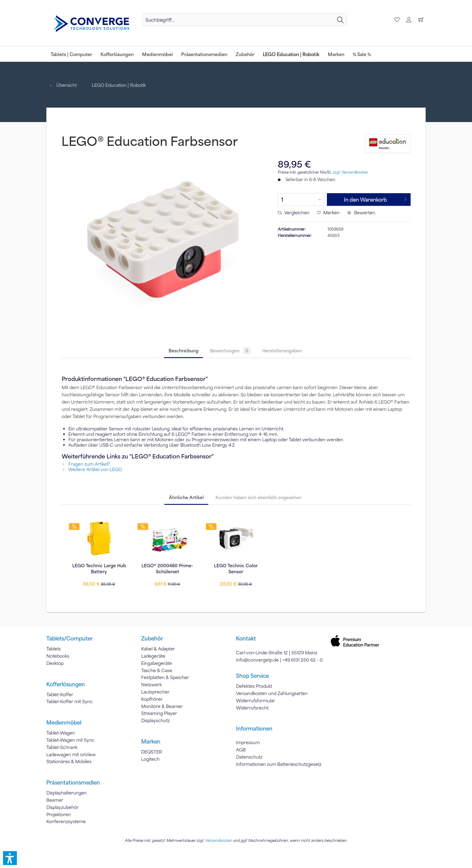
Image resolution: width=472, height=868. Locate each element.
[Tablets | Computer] (71, 54)
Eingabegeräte (157, 663)
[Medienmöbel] (157, 54)
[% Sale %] (362, 54)
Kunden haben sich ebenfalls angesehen (259, 497)
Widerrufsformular (256, 700)
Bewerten (361, 212)
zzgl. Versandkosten (350, 172)
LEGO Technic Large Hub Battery (99, 568)
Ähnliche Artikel (186, 497)
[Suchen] (340, 20)
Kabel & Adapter (158, 649)
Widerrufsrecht (252, 708)
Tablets (54, 649)
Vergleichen (294, 212)
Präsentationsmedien (73, 782)
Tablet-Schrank (62, 747)
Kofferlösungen (66, 684)
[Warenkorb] (421, 20)
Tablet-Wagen (61, 733)
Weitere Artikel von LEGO (92, 469)
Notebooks (58, 656)
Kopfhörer (152, 699)
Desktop (55, 663)
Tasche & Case (157, 670)
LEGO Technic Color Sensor (236, 568)
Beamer (55, 800)
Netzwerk (151, 684)
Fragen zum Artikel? (86, 464)
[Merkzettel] (396, 20)
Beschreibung (183, 351)
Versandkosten (218, 840)
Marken (151, 741)
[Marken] (336, 54)
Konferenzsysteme (66, 821)
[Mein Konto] (408, 20)
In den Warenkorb (375, 199)
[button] (10, 858)
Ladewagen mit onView (71, 754)
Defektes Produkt (254, 686)
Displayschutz (155, 720)
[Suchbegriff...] (245, 20)
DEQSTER (152, 752)
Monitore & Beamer (162, 706)
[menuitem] (245, 20)
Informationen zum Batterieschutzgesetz (279, 764)
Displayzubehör (62, 807)
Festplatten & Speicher (165, 677)
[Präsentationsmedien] (204, 54)
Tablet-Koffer (60, 694)
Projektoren (59, 814)
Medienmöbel (64, 722)
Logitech (150, 759)
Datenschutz (249, 757)
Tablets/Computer (70, 638)
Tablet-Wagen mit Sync (70, 740)
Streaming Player (159, 713)
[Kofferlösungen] (117, 54)
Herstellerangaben (282, 351)
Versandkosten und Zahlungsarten (272, 693)
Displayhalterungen (67, 793)
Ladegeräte (153, 656)
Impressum (248, 742)
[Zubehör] (245, 54)
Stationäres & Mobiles (69, 761)
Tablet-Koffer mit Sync (70, 701)
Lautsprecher (155, 692)
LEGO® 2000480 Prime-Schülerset (167, 568)
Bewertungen (230, 351)
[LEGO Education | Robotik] (291, 54)
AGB (241, 750)
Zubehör (152, 638)
